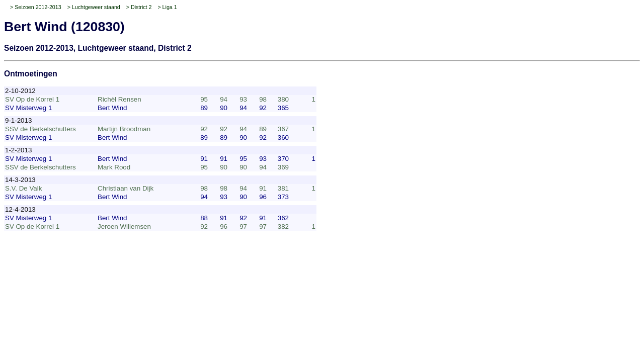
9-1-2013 (18, 120)
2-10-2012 (20, 91)
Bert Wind (112, 108)
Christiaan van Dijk (126, 188)
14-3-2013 (20, 180)
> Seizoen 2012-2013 (36, 7)
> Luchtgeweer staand (94, 7)
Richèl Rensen (119, 99)
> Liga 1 (167, 7)
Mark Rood (114, 167)
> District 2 (139, 7)
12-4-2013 (20, 209)
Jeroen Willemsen (124, 227)
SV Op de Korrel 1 (32, 99)
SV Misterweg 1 (28, 108)
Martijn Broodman (124, 129)
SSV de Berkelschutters (41, 129)
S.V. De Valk (23, 188)
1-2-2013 (18, 150)
